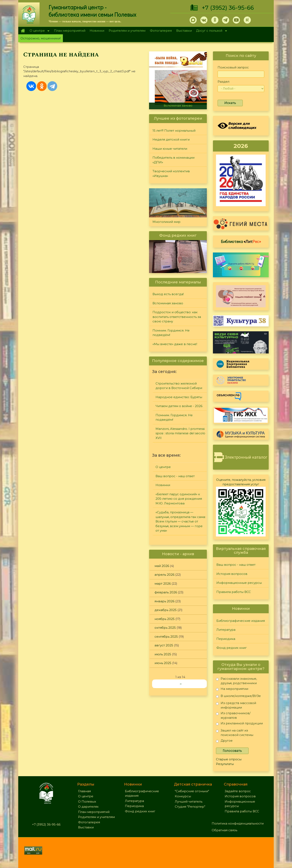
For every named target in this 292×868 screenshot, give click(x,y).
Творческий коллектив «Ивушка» (171, 173)
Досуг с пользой (210, 31)
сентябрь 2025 (166, 637)
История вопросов (232, 574)
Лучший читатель (189, 801)
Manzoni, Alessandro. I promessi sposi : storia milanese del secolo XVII (180, 433)
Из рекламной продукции (239, 724)
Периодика (226, 639)
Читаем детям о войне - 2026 (179, 406)
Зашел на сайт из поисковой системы (235, 733)
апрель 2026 (164, 575)
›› (181, 684)
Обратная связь (224, 830)
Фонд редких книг (232, 648)
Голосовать (232, 751)
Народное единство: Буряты (179, 397)
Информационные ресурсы (239, 583)
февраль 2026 (166, 592)
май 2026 (162, 566)
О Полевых (87, 801)
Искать (230, 103)
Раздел (223, 82)
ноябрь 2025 (165, 619)
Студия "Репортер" (190, 807)
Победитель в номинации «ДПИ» (173, 160)
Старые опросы (229, 759)
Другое (224, 741)
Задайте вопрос (238, 791)
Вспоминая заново (178, 106)
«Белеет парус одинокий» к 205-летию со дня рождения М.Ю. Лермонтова (179, 499)
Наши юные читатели (170, 149)
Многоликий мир (166, 222)
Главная (23, 31)
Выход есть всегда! (168, 294)
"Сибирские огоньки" (192, 791)
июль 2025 (163, 654)
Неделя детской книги (171, 139)
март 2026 (163, 584)
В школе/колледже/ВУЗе (238, 697)
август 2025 (164, 645)
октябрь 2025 (165, 628)
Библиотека (241, 241)
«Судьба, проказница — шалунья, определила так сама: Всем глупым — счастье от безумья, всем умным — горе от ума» (181, 521)
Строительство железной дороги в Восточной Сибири (179, 386)
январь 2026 (164, 601)
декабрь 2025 (166, 610)
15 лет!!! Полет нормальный (174, 131)
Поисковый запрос (233, 67)
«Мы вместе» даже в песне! (175, 344)
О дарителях (88, 807)
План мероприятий (70, 31)
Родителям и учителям (127, 31)
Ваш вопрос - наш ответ (175, 476)
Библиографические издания (241, 621)
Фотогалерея (161, 31)
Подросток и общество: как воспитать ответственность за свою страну (177, 317)
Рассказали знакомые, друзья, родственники (236, 681)
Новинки (97, 31)
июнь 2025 (163, 663)
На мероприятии (232, 690)
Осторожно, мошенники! (41, 38)
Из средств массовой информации (236, 705)
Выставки (184, 31)
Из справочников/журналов (233, 715)
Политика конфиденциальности (238, 823)
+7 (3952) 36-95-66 (228, 8)
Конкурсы (183, 796)
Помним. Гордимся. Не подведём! (171, 333)
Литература (226, 630)
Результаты (225, 764)
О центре (38, 31)
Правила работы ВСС (234, 592)
